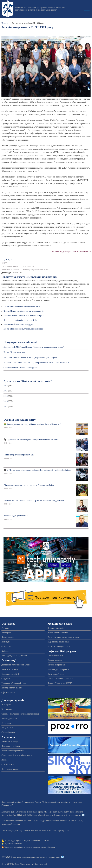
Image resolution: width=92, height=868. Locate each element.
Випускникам (7, 728)
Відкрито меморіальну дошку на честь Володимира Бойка (29, 485)
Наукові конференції (57, 665)
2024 (6, 396)
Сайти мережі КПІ (56, 656)
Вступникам (7, 709)
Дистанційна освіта (56, 628)
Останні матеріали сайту (20, 420)
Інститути (6, 642)
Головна (5, 23)
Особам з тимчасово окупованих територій (20, 714)
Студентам (6, 723)
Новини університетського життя (35, 270)
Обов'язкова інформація (26, 812)
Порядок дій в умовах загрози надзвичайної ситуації (27, 841)
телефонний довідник (11, 824)
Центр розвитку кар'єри (12, 688)
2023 (6, 401)
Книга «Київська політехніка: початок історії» (24, 316)
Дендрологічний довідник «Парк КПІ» (20, 320)
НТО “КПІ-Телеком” (10, 669)
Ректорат (5, 628)
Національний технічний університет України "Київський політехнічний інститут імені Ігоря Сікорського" (40, 9)
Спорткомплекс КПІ (10, 674)
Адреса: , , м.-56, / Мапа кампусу (41, 815)
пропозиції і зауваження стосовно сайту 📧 (45, 857)
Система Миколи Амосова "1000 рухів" (21, 368)
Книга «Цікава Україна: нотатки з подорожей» (24, 311)
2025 (6, 391)
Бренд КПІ (43, 812)
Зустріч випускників (10, 266)
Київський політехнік (10, 270)
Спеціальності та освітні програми (17, 755)
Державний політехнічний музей (16, 665)
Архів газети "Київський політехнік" (28, 381)
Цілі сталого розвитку (11, 769)
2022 (6, 406)
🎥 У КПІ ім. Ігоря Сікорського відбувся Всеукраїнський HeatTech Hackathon (37, 470)
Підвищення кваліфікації (58, 642)
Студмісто (6, 679)
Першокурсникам (9, 718)
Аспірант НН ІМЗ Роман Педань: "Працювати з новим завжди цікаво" (34, 347)
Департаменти (8, 637)
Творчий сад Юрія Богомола (16, 516)
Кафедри (5, 651)
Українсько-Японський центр (14, 683)
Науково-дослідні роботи (58, 669)
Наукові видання (55, 660)
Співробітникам (8, 732)
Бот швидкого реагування (58, 831)
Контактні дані (8, 812)
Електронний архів (56, 674)
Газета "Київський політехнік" (61, 679)
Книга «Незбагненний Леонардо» (18, 324)
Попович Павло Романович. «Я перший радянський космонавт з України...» (36, 363)
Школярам (6, 705)
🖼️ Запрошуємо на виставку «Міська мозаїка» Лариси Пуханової (32, 424)
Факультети (6, 646)
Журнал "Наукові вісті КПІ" (60, 683)
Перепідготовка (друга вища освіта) (63, 637)
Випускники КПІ (28, 266)
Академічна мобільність (58, 633)
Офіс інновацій (8, 692)
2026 (6, 386)
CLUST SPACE (8, 764)
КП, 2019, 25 (7, 260)
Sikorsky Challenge (9, 741)
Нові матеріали (77, 812)
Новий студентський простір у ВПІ (19, 455)
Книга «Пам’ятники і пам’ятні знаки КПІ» (22, 307)
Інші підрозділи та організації (14, 656)
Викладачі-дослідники (11, 746)
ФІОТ (4, 263)
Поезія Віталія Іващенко (14, 352)
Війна (4, 760)
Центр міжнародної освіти (59, 646)
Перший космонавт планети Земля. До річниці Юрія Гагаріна (30, 357)
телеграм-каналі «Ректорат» (44, 847)
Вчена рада (6, 633)
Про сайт (53, 812)
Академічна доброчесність (13, 751)
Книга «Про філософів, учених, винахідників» (24, 329)
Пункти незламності (13, 844)
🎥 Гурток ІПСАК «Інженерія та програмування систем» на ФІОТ (33, 440)
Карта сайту (63, 812)
